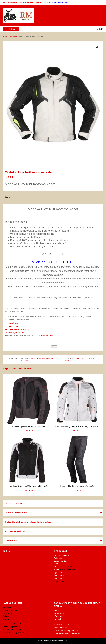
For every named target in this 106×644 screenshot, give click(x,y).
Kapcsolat (7, 608)
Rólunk (6, 616)
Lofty (58, 611)
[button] (97, 47)
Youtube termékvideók (13, 630)
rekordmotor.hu (12, 323)
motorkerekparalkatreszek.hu (67, 634)
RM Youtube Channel (47, 336)
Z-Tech (58, 619)
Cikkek (6, 619)
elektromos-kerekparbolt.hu (17, 330)
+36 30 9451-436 (60, 2)
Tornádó (59, 616)
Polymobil (60, 614)
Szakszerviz (8, 614)
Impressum (59, 582)
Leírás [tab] (6, 197)
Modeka (76, 359)
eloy (83, 359)
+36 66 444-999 (65, 567)
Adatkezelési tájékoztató (14, 633)
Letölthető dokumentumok (14, 624)
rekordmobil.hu (11, 326)
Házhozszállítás (10, 611)
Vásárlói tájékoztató (12, 627)
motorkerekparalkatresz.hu (17, 333)
